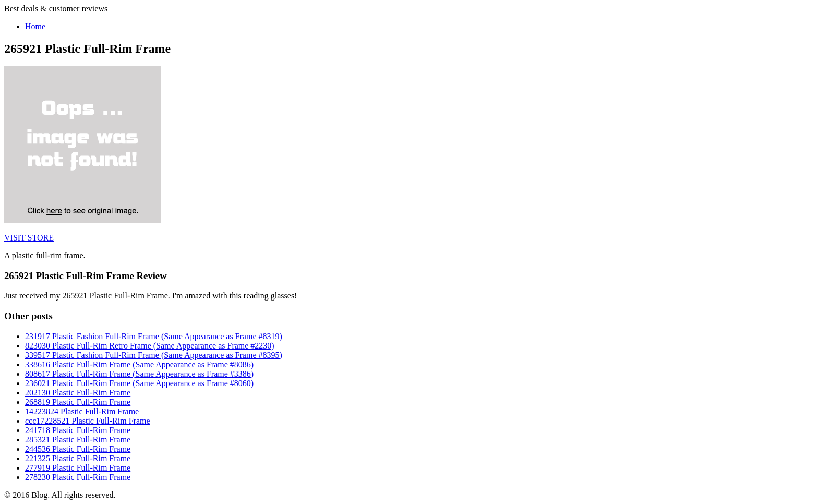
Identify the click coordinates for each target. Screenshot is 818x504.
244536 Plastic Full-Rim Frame (78, 449)
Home (35, 26)
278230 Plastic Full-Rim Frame (78, 477)
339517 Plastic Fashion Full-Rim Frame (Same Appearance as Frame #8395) (154, 355)
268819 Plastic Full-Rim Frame (78, 402)
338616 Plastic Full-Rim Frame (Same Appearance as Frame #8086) (139, 364)
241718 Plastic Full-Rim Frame (78, 430)
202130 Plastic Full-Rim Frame (78, 393)
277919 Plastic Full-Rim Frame (78, 468)
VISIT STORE (29, 238)
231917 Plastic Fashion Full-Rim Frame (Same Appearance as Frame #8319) (154, 336)
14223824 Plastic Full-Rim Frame (82, 411)
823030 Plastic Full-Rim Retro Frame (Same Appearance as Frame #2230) (150, 346)
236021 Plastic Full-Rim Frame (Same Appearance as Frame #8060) (139, 383)
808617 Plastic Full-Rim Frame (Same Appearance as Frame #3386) (139, 374)
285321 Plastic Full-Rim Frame (78, 440)
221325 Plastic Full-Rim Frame (78, 458)
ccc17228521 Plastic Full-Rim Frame (88, 421)
